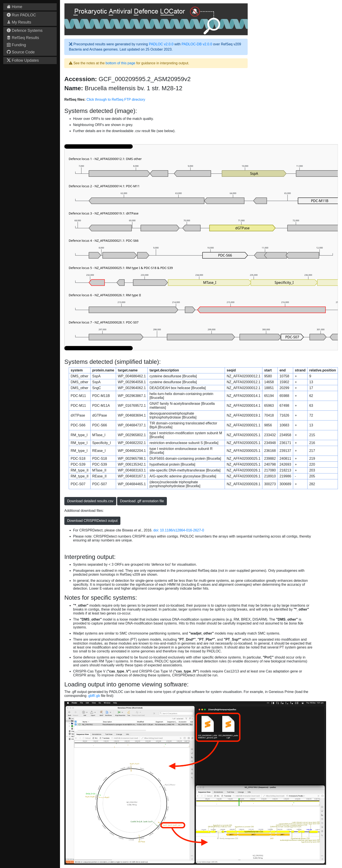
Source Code (21, 52)
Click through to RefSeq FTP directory (116, 100)
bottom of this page (120, 63)
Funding (16, 45)
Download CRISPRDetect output (92, 521)
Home (15, 7)
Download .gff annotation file (142, 501)
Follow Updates (23, 60)
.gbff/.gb (94, 696)
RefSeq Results (23, 38)
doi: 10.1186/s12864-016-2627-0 (179, 530)
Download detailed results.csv (90, 501)
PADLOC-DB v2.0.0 (197, 44)
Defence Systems (25, 31)
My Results (19, 22)
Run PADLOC (21, 15)
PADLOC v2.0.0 (161, 44)
